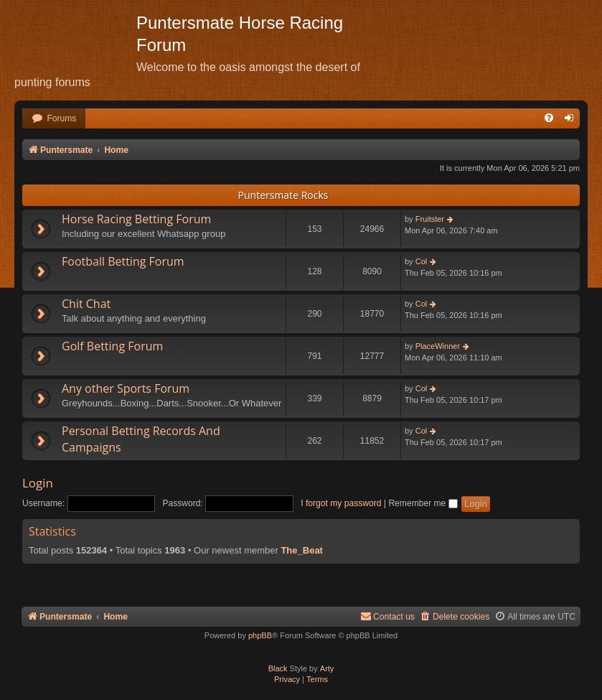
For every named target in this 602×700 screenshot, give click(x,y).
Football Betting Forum (123, 261)
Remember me (423, 503)
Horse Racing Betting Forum (136, 219)
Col (422, 261)
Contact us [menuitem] (387, 616)
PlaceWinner (438, 346)
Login (38, 483)
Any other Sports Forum (126, 388)
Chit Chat (86, 304)
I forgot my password (341, 503)
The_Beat (302, 550)
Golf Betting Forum (112, 346)
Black (278, 668)
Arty (327, 668)
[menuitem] (54, 119)
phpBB (260, 635)
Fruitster (430, 219)
